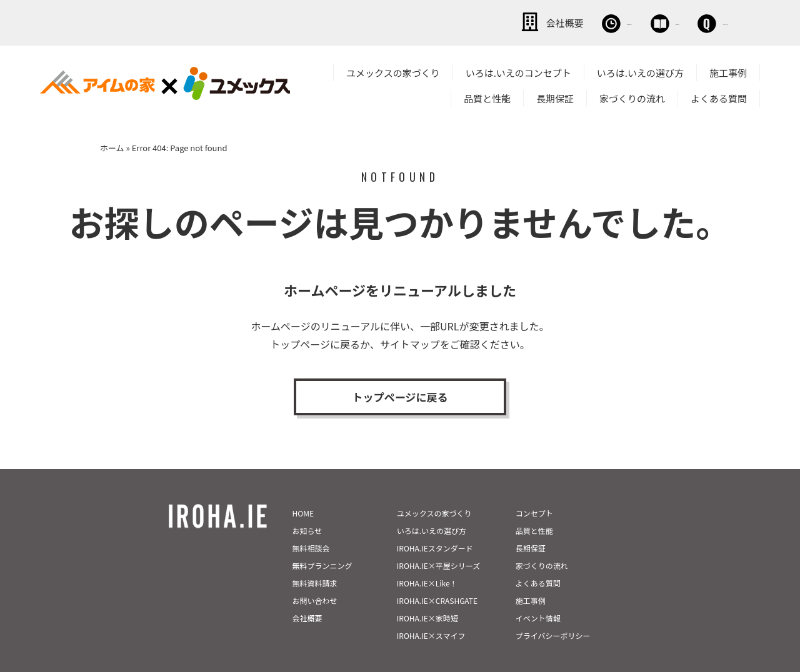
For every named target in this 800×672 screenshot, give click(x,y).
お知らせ (307, 506)
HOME (303, 489)
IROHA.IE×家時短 (427, 594)
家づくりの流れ (632, 96)
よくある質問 (719, 96)
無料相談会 (511, 22)
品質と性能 (487, 96)
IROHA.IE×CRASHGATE (437, 576)
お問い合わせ (687, 22)
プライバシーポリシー (553, 611)
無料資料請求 (315, 559)
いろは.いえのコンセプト (518, 71)
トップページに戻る (400, 398)
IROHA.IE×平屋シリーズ (438, 541)
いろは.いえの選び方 (640, 71)
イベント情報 (538, 594)
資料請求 (597, 22)
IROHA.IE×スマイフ (431, 611)
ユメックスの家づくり (393, 71)
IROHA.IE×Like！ (427, 559)
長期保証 (555, 96)
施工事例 (728, 71)
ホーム (112, 146)
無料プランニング (322, 541)
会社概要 (425, 22)
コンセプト (534, 489)
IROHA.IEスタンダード (435, 524)
